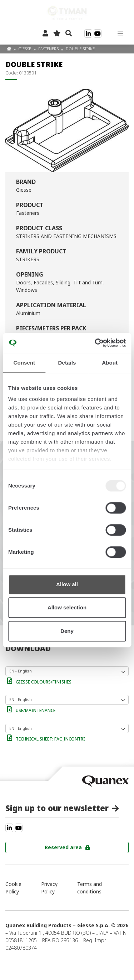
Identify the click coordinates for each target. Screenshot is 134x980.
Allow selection (67, 607)
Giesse (25, 49)
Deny (67, 631)
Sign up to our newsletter (57, 808)
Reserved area (63, 847)
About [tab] (110, 363)
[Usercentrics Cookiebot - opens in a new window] (95, 343)
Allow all (67, 584)
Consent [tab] (24, 363)
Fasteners (49, 49)
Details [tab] (67, 363)
